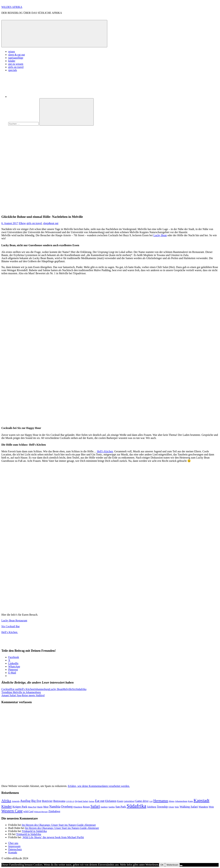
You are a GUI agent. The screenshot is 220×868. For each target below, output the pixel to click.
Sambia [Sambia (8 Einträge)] (112, 807)
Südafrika (81, 689)
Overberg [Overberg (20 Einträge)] (67, 807)
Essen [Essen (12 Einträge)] (120, 801)
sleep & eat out (16, 55)
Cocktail (6, 689)
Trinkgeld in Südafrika (34, 831)
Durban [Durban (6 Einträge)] (92, 801)
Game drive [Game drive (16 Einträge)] (142, 801)
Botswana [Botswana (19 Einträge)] (59, 801)
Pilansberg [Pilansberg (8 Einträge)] (78, 807)
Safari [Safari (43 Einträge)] (95, 806)
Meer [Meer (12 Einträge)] (46, 807)
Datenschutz (15, 849)
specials (13, 70)
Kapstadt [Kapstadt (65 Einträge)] (201, 800)
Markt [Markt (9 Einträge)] (40, 807)
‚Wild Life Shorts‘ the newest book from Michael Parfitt (53, 837)
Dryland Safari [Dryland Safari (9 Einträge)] (82, 801)
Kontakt (13, 852)
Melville (67, 689)
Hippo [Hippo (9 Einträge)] (172, 801)
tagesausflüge (16, 58)
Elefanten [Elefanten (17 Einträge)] (111, 801)
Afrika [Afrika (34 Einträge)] (6, 801)
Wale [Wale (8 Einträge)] (177, 807)
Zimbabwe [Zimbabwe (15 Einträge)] (54, 811)
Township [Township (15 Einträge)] (162, 807)
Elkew (22, 223)
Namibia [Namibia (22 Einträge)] (55, 806)
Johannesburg (42, 689)
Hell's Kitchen (26, 689)
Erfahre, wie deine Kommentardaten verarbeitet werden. (99, 786)
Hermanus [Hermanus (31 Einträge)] (161, 801)
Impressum (14, 846)
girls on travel (16, 67)
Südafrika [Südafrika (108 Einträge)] (136, 806)
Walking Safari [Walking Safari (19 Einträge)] (189, 807)
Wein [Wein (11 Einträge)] (211, 807)
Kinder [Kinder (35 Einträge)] (7, 806)
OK (162, 865)
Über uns (13, 843)
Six (74, 689)
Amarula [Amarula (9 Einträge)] (16, 801)
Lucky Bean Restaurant (14, 621)
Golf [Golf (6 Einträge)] (151, 801)
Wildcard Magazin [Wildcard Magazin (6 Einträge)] (41, 812)
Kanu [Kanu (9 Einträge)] (190, 801)
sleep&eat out (51, 223)
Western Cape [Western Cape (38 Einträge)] (12, 811)
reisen (12, 52)
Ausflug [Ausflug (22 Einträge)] (25, 801)
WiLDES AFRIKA (12, 7)
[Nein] (181, 866)
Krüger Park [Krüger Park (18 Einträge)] (20, 807)
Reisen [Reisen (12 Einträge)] (86, 807)
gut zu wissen (16, 64)
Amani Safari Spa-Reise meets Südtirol (23, 695)
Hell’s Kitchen (105, 451)
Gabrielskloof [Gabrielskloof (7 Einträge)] (129, 801)
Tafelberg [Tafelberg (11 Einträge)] (152, 807)
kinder (12, 61)
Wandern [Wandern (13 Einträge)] (203, 807)
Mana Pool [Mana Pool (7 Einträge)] (32, 807)
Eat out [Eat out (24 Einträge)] (100, 801)
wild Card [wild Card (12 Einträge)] (28, 811)
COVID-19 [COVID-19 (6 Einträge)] (70, 801)
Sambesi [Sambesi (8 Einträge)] (104, 807)
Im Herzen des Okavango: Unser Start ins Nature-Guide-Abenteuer (59, 825)
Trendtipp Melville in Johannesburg (21, 692)
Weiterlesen (172, 865)
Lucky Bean (160, 235)
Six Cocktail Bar (11, 626)
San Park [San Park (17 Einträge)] (121, 807)
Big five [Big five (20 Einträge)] (36, 801)
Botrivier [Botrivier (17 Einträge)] (47, 801)
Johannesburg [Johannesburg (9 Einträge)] (181, 801)
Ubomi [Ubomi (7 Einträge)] (171, 807)
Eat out (15, 689)
